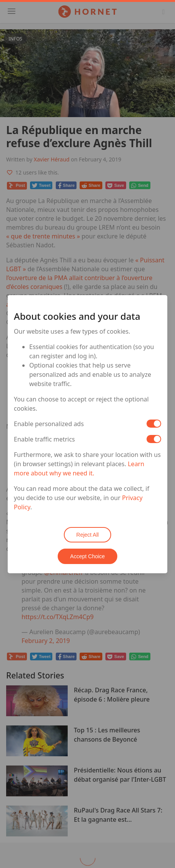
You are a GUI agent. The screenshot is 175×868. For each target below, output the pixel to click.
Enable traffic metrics (44, 439)
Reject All (87, 535)
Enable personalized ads (49, 424)
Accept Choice (87, 556)
